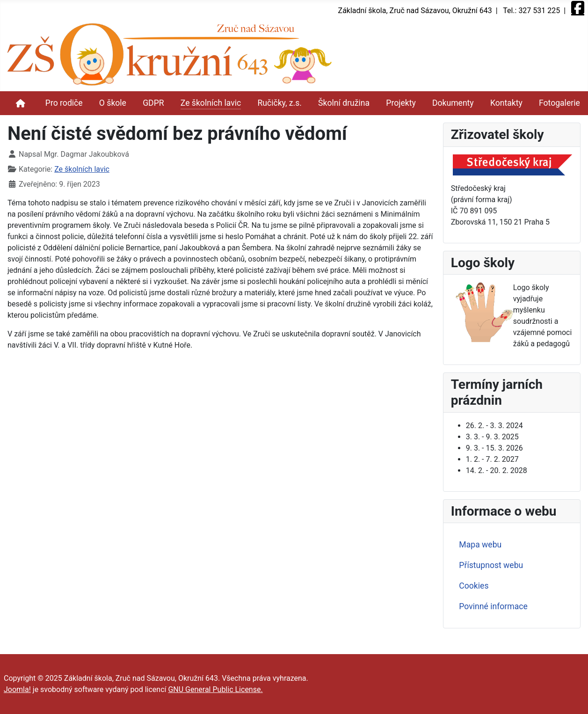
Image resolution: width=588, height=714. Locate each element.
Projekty (401, 103)
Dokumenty (453, 103)
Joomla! (17, 689)
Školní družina (344, 103)
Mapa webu (480, 545)
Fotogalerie (559, 103)
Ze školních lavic (211, 103)
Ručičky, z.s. (279, 103)
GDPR (153, 103)
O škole (113, 103)
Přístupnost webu (491, 565)
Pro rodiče (64, 103)
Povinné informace (493, 606)
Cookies (474, 586)
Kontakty (506, 103)
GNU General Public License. (215, 689)
